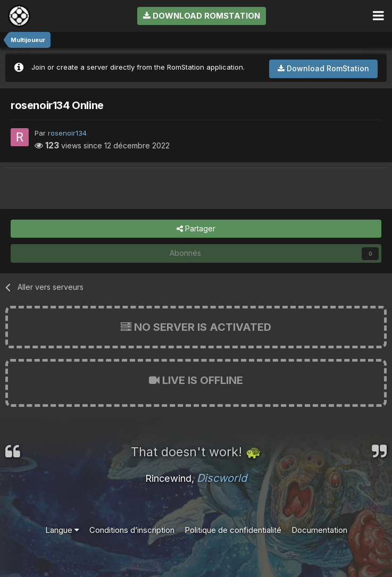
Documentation (319, 530)
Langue (62, 530)
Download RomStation (202, 16)
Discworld (222, 478)
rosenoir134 (67, 133)
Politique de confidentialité (233, 530)
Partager (196, 229)
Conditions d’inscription (132, 530)
